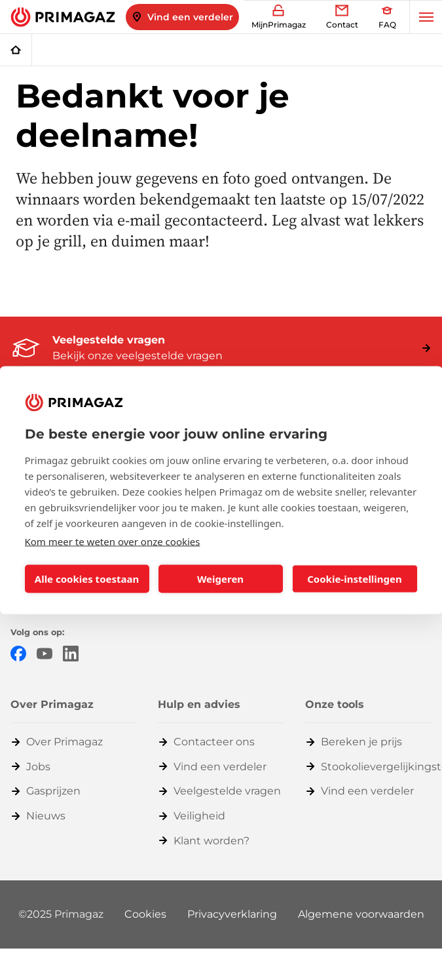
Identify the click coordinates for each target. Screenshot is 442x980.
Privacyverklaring (232, 914)
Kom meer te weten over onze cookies (113, 541)
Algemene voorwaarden (361, 914)
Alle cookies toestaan (87, 579)
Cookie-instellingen (355, 579)
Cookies (145, 914)
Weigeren (220, 579)
